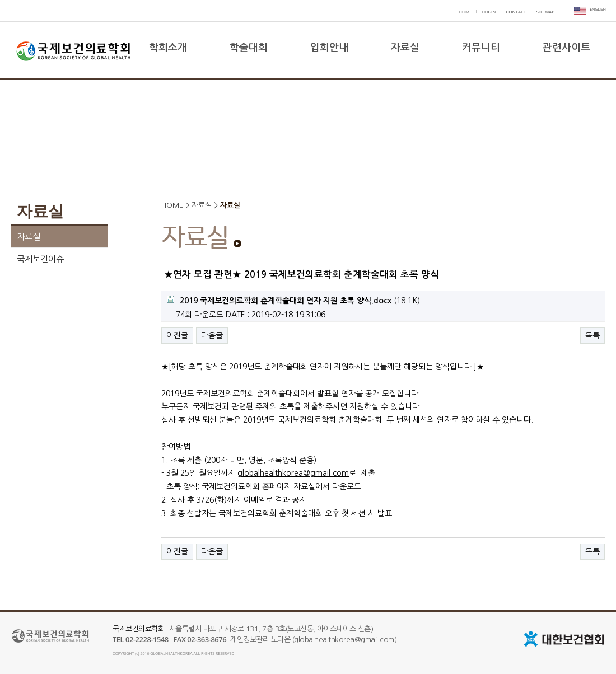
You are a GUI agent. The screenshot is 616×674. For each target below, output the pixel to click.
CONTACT (516, 11)
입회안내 (329, 48)
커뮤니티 (481, 48)
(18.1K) (293, 300)
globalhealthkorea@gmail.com (293, 473)
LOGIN (489, 11)
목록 (592, 335)
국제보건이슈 (40, 259)
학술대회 (249, 48)
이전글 (177, 335)
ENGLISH (598, 9)
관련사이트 (566, 48)
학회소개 (168, 48)
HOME (465, 11)
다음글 (212, 335)
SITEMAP (545, 11)
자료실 (405, 48)
